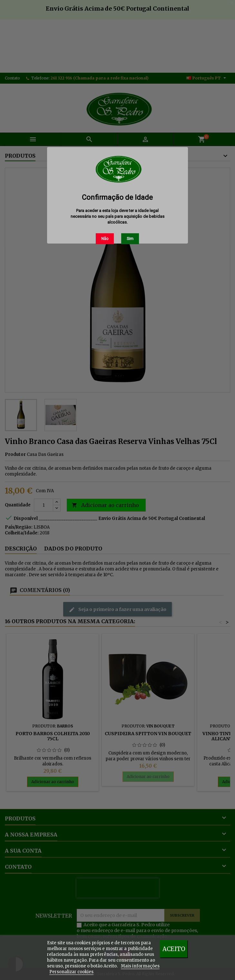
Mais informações (140, 966)
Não (105, 239)
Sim (130, 239)
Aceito (174, 949)
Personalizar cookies (71, 972)
